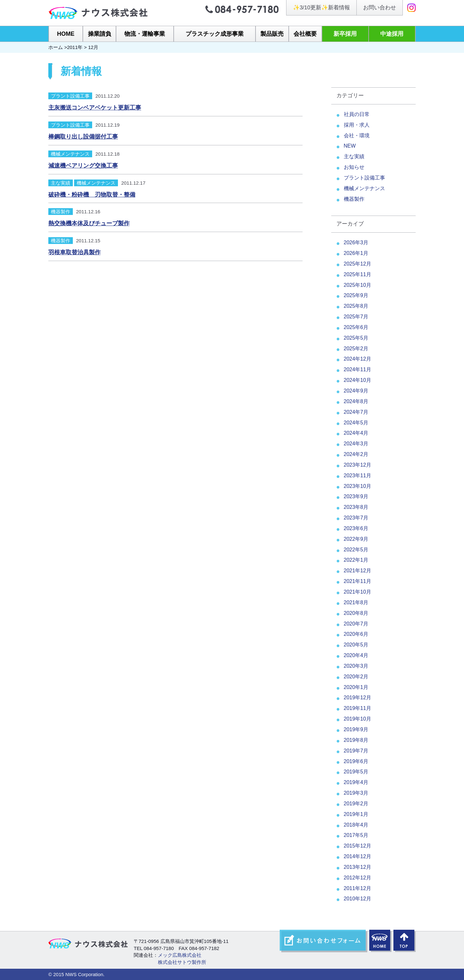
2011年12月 (358, 888)
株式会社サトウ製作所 (182, 962)
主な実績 (61, 183)
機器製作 (61, 212)
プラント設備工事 (70, 96)
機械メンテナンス (70, 154)
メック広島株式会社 (180, 955)
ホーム (56, 47)
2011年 (75, 47)
